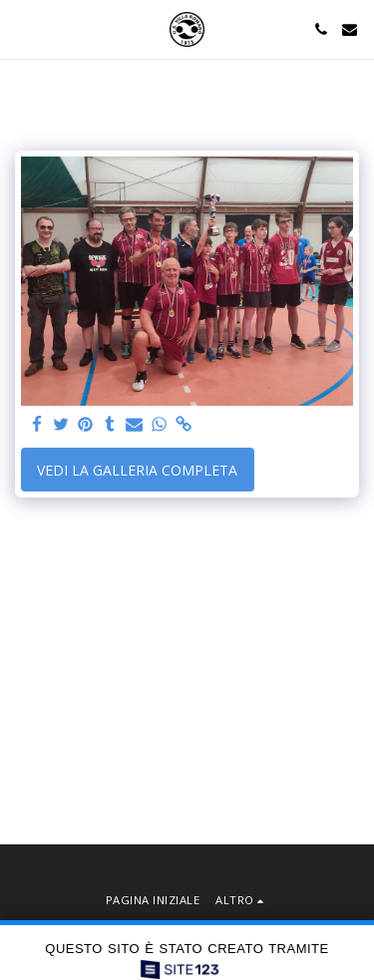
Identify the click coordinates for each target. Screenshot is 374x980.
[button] (22, 28)
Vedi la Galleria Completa (137, 470)
